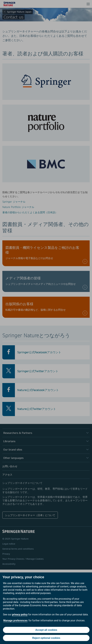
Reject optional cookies (46, 638)
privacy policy (20, 615)
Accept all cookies (46, 630)
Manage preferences (15, 620)
